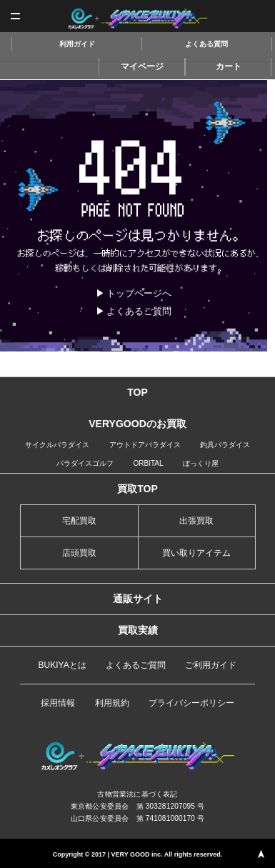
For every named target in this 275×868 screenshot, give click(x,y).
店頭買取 (79, 553)
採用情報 (58, 703)
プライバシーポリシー (191, 703)
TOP (137, 392)
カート (229, 66)
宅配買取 (79, 521)
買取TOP (137, 489)
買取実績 (138, 630)
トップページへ (139, 293)
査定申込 (259, 16)
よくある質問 (206, 44)
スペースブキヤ (137, 19)
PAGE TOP (261, 854)
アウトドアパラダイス (145, 445)
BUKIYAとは (62, 665)
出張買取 (196, 521)
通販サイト (138, 599)
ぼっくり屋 (201, 463)
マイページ (142, 66)
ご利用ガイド (211, 665)
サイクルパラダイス (57, 445)
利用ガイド (77, 44)
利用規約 (112, 703)
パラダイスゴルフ (85, 463)
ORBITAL (148, 463)
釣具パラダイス (225, 445)
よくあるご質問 (139, 311)
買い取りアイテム (196, 553)
